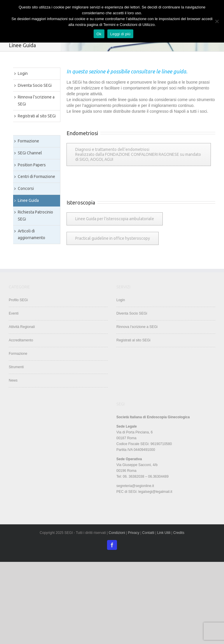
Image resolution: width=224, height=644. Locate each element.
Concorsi (26, 188)
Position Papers (32, 165)
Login (23, 73)
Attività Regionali (22, 327)
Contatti (149, 533)
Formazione (28, 141)
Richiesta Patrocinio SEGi (35, 216)
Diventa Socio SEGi (35, 85)
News (13, 380)
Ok (99, 34)
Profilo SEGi (18, 300)
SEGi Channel (30, 153)
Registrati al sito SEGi (37, 116)
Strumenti (16, 367)
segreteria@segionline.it (135, 486)
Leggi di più (120, 34)
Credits (179, 533)
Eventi (14, 313)
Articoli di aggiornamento (32, 234)
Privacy (133, 533)
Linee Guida (28, 200)
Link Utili (164, 533)
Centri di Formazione (36, 177)
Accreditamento (21, 340)
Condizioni (117, 533)
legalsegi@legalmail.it (155, 492)
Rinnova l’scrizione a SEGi (36, 100)
